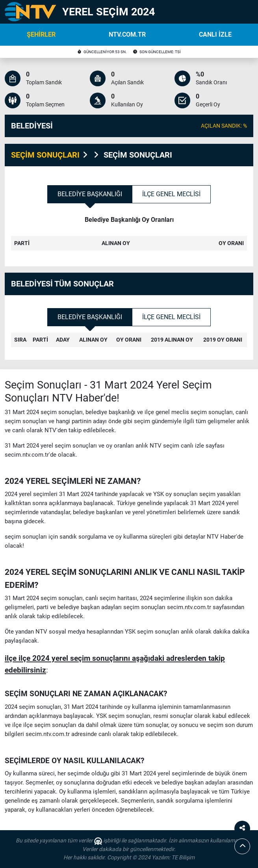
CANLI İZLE (215, 34)
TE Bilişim (183, 857)
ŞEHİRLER (41, 34)
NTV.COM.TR (127, 34)
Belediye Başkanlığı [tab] (90, 194)
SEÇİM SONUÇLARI (45, 155)
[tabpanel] (129, 238)
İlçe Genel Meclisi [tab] (171, 194)
